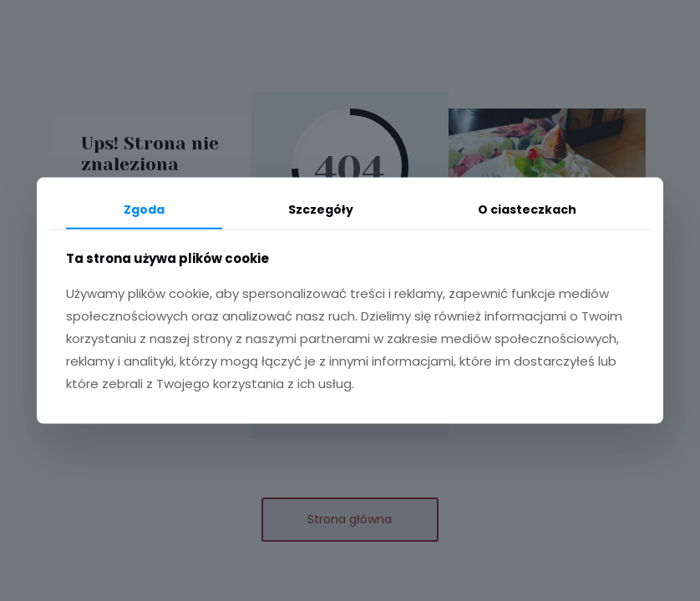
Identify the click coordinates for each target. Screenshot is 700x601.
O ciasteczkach (527, 210)
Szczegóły (321, 210)
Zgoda (144, 210)
